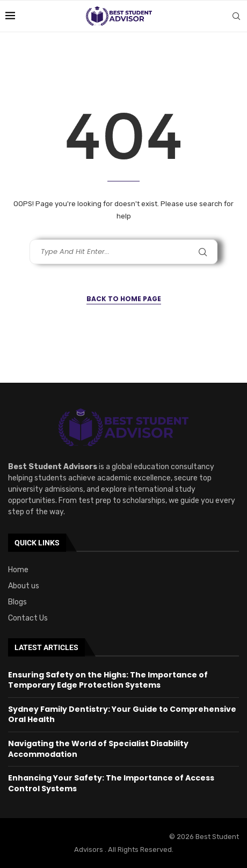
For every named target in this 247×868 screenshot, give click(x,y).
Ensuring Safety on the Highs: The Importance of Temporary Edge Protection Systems (108, 680)
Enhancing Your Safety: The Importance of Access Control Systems (111, 783)
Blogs (17, 602)
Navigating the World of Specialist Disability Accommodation (98, 749)
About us (24, 586)
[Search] (236, 16)
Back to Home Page (124, 299)
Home (18, 570)
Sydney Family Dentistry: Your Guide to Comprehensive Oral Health (122, 714)
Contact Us (28, 618)
